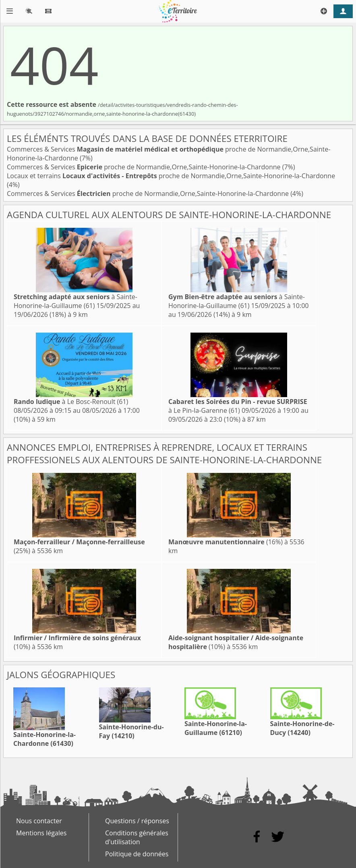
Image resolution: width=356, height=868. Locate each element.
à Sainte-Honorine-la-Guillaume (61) (76, 301)
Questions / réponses (137, 821)
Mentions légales (41, 833)
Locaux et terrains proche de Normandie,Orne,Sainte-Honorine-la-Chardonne (171, 176)
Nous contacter (39, 821)
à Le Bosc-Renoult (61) (71, 402)
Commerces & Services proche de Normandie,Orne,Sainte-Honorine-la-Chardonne (145, 167)
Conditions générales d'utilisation (137, 837)
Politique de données (137, 854)
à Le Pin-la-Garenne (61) (238, 406)
